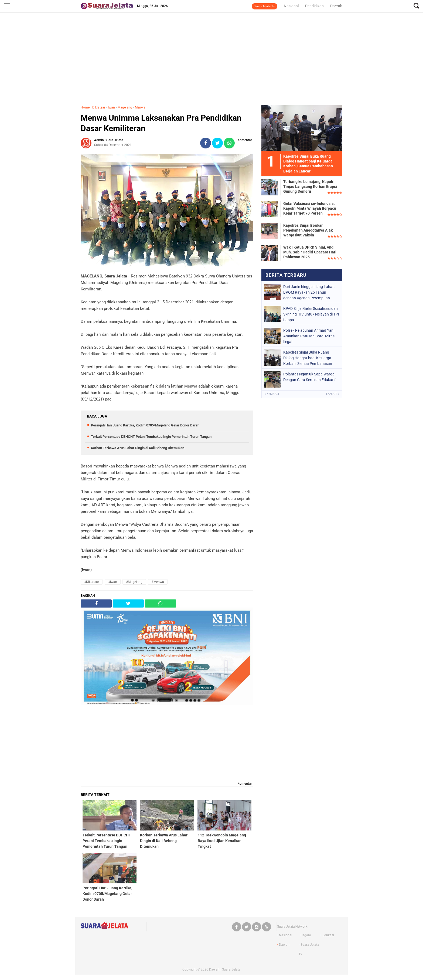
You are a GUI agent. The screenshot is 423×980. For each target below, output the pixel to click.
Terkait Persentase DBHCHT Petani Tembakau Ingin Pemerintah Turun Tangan (151, 437)
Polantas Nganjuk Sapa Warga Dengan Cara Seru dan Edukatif (309, 377)
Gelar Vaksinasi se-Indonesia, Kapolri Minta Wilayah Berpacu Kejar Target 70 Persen (310, 208)
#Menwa (158, 582)
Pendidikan (314, 6)
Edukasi (328, 935)
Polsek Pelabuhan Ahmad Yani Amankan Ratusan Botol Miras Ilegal (309, 336)
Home (85, 107)
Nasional (291, 6)
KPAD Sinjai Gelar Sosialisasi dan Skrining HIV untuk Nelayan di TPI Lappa (311, 314)
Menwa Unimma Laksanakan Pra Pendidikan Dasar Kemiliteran (161, 123)
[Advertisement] (211, 62)
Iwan (111, 107)
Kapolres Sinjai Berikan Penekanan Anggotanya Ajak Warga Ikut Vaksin (308, 230)
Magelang (125, 107)
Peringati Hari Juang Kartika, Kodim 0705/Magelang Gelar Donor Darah (145, 425)
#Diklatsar (92, 582)
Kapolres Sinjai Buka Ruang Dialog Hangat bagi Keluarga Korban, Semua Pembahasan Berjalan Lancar (308, 358)
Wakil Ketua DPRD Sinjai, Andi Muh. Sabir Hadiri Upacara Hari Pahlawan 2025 (310, 252)
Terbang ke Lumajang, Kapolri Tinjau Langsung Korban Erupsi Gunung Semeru (310, 186)
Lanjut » (333, 394)
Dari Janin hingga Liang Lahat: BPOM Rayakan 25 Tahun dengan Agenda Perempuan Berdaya (309, 292)
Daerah (336, 6)
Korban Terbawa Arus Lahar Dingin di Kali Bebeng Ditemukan (138, 448)
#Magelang (134, 582)
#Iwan (113, 582)
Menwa (140, 107)
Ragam (306, 935)
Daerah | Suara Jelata (225, 969)
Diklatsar (99, 107)
